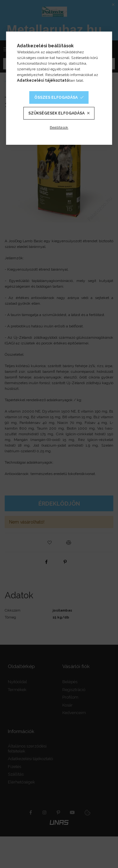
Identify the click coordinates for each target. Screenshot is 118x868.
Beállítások (59, 127)
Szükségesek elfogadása (56, 113)
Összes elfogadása (56, 97)
